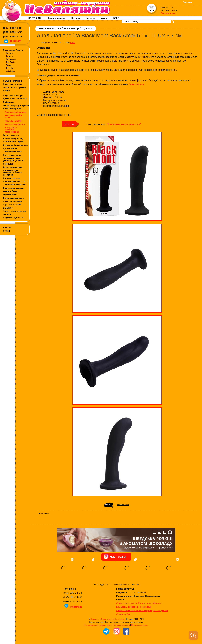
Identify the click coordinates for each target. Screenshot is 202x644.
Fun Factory (11, 62)
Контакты (91, 18)
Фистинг (7, 215)
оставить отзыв (123, 505)
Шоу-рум (76, 18)
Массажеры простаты (15, 124)
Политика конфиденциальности (99, 625)
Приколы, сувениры (13, 201)
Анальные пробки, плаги (78, 28)
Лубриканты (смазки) (13, 139)
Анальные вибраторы (15, 112)
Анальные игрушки (12, 109)
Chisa (73, 43)
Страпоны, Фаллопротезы (16, 145)
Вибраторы (9, 102)
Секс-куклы (9, 164)
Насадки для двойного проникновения (12, 130)
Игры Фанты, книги (12, 205)
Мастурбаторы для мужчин (16, 105)
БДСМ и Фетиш (10, 148)
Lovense (10, 56)
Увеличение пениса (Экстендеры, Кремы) (13, 159)
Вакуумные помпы (12, 155)
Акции (104, 18)
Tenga (9, 65)
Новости (7, 228)
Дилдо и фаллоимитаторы (16, 99)
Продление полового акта (15, 182)
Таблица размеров (121, 585)
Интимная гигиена (12, 178)
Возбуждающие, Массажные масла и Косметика (13, 173)
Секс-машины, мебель (14, 198)
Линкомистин (136, 84)
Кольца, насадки (11, 135)
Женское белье (10, 191)
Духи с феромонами (13, 167)
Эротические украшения (15, 185)
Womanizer (11, 59)
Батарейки (8, 208)
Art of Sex (10, 71)
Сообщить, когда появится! (124, 124)
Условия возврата (122, 625)
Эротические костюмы (14, 188)
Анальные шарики (13, 121)
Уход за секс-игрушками (14, 211)
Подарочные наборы (13, 96)
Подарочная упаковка (13, 218)
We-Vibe (10, 53)
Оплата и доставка (56, 18)
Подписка (187, 2)
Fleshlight (10, 68)
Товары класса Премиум (15, 88)
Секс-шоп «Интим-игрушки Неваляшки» (108, 619)
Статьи (6, 231)
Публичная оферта (140, 625)
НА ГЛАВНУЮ (35, 18)
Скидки (7, 91)
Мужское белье (10, 195)
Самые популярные (13, 81)
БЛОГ (116, 18)
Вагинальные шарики (13, 142)
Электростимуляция (13, 152)
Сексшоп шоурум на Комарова (132, 603)
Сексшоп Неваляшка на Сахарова (134, 610)
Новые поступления (13, 84)
